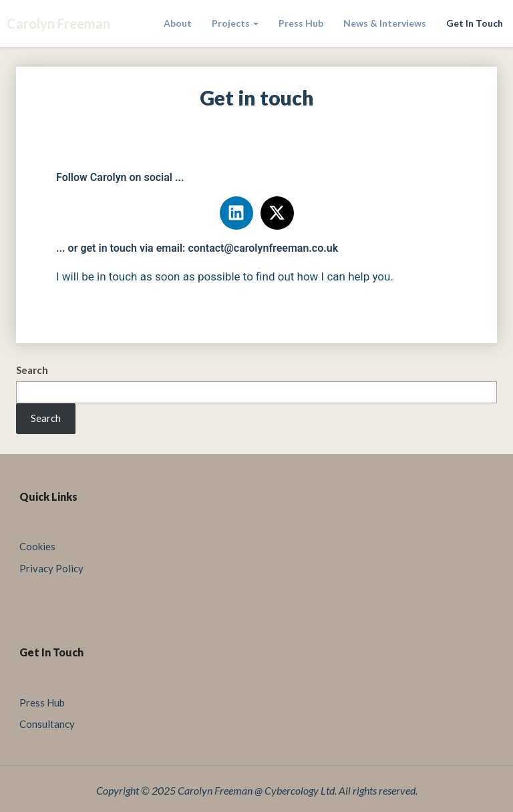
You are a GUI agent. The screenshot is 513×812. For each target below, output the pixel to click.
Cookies (37, 546)
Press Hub (301, 23)
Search (32, 370)
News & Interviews (385, 23)
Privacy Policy (51, 568)
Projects (235, 23)
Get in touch (475, 23)
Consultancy (47, 724)
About (178, 23)
